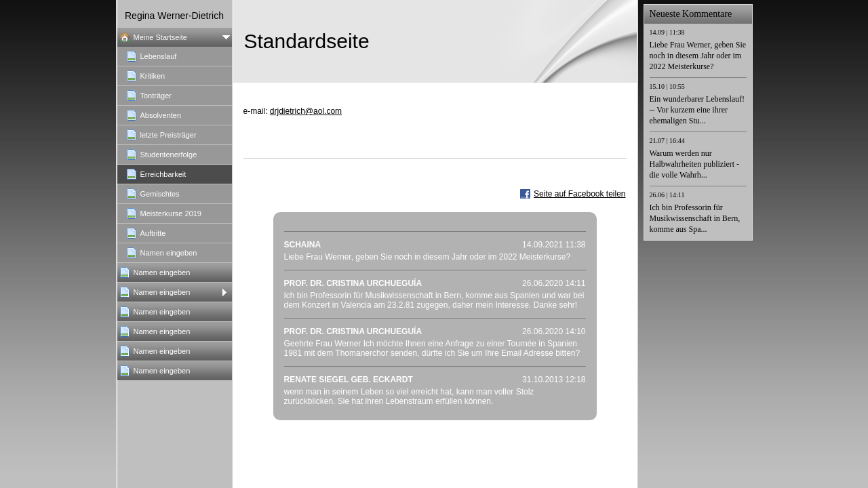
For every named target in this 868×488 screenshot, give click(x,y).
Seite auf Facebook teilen (579, 194)
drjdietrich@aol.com (306, 111)
